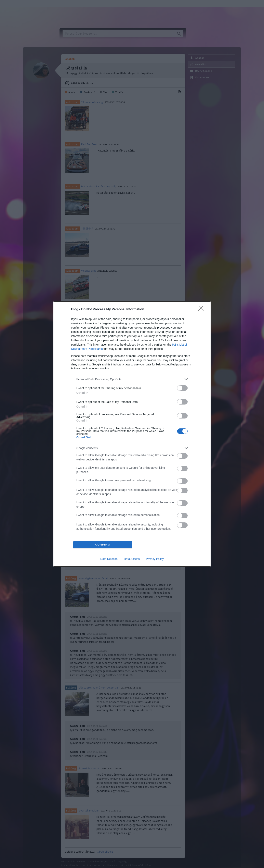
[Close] (202, 310)
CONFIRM (103, 545)
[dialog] (132, 434)
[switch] (182, 388)
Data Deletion (109, 559)
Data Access (132, 559)
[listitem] (132, 379)
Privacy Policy (155, 559)
